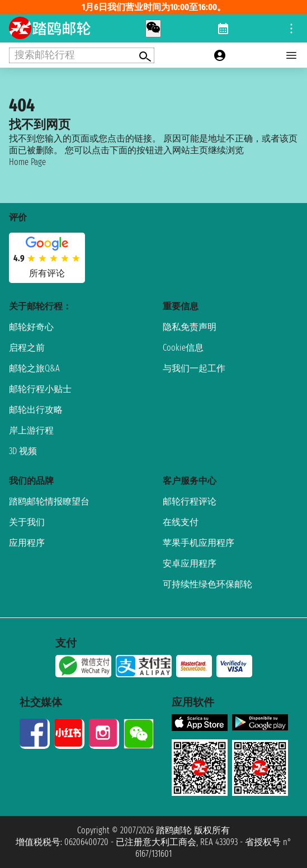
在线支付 (181, 522)
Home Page (27, 162)
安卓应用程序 (190, 563)
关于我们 (27, 522)
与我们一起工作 (194, 368)
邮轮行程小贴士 (40, 389)
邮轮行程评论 (190, 501)
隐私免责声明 (190, 327)
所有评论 (47, 273)
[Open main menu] (291, 55)
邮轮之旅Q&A (34, 368)
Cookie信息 (183, 348)
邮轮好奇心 (31, 327)
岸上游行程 (31, 430)
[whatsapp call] (153, 29)
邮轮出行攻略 (36, 410)
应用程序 (27, 543)
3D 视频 (23, 451)
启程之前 (27, 348)
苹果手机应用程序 (199, 543)
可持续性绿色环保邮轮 (207, 584)
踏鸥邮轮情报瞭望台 (49, 501)
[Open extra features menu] (82, 55)
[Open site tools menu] (291, 29)
